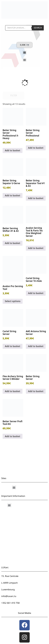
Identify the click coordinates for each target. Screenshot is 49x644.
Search (38, 28)
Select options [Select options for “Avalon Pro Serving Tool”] (13, 301)
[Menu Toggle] (25, 60)
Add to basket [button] (13, 150)
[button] (24, 52)
